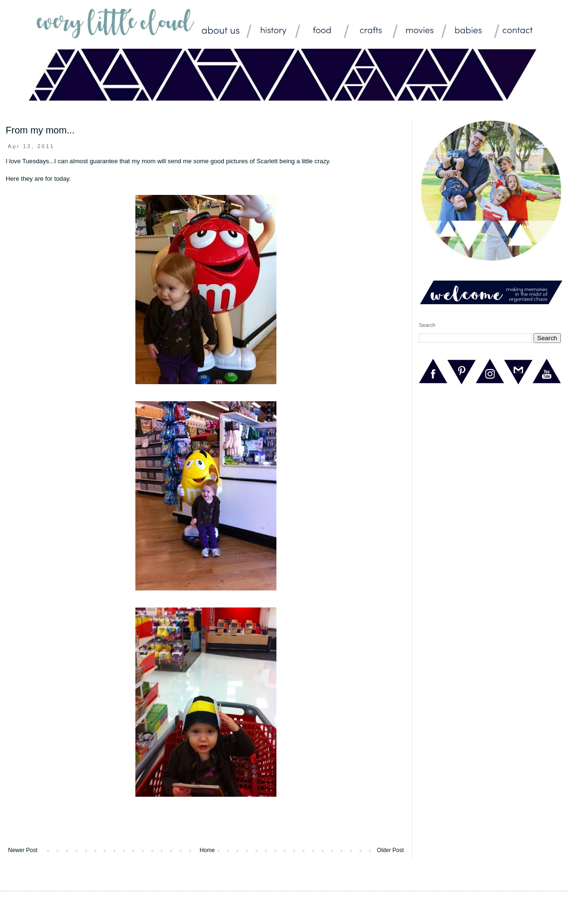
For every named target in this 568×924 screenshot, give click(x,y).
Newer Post (23, 850)
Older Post (390, 850)
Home (207, 850)
